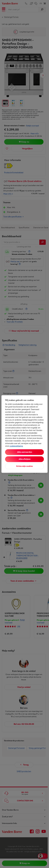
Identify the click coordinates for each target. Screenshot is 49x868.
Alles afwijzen (25, 459)
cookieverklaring (16, 446)
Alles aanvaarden (25, 452)
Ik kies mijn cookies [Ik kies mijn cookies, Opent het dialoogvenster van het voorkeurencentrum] (25, 466)
